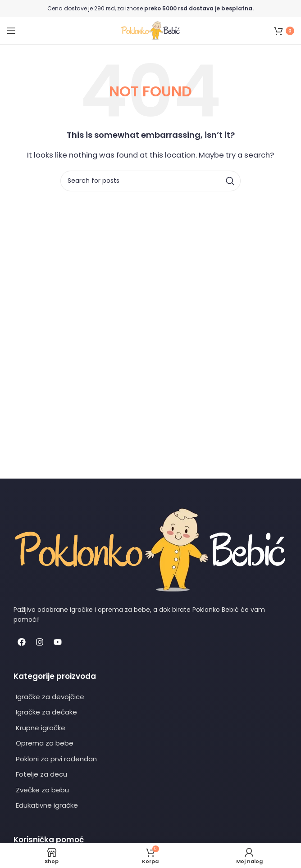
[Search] (150, 181)
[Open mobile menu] (11, 31)
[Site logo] (150, 30)
